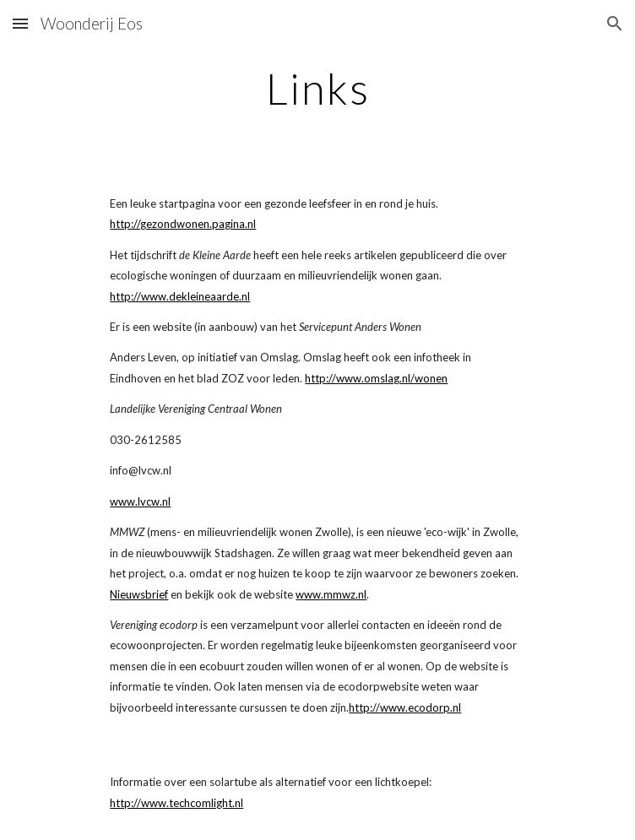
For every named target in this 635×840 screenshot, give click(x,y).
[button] (20, 23)
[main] (317, 89)
